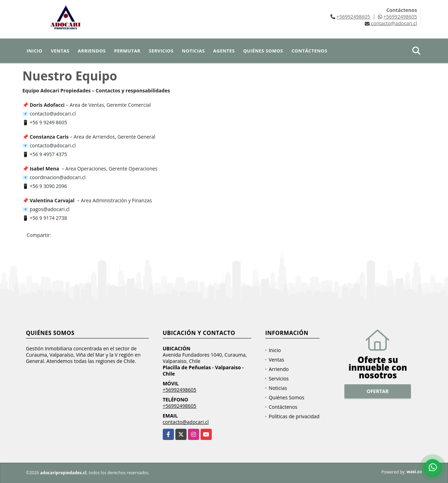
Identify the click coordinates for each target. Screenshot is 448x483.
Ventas (60, 51)
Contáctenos (309, 51)
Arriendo (279, 369)
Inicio (34, 51)
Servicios (161, 51)
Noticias (193, 51)
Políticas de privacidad (294, 416)
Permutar (127, 51)
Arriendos (92, 51)
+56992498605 (353, 17)
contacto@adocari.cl (186, 422)
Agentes (224, 51)
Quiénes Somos (263, 51)
